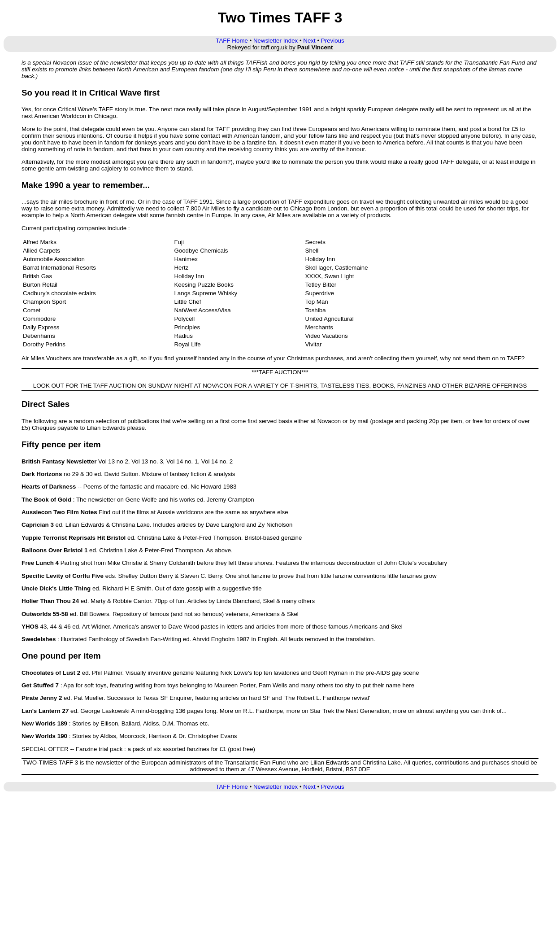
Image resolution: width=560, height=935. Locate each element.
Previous (333, 41)
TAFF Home (232, 41)
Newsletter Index (276, 41)
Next (309, 41)
